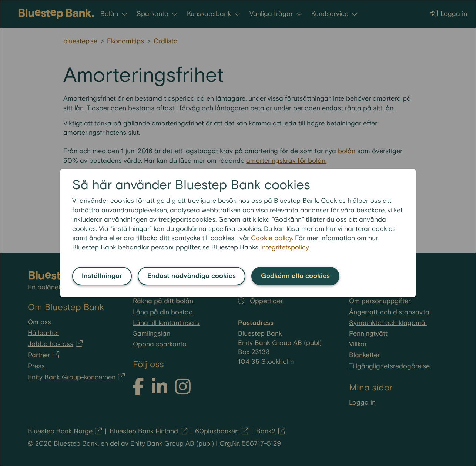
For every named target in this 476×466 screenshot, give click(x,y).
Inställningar (102, 276)
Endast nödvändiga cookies (192, 276)
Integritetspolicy (284, 247)
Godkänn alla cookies (295, 276)
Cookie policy (271, 238)
